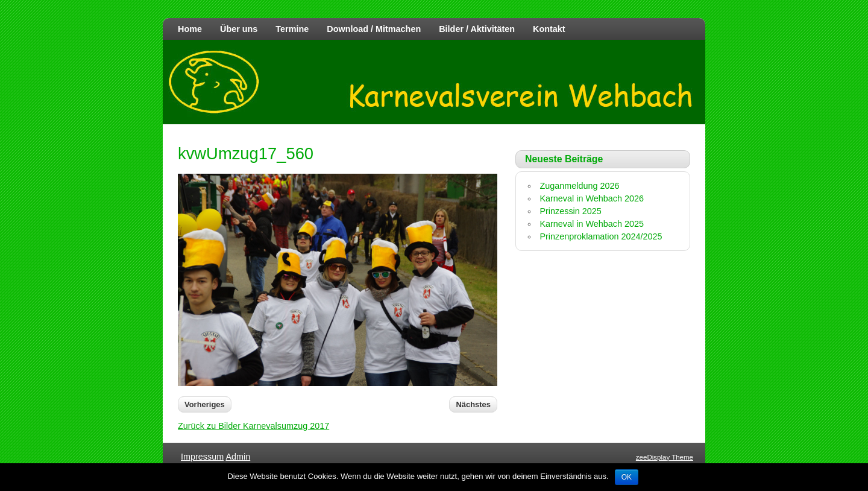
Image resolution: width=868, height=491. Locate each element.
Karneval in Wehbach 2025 (592, 224)
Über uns (239, 29)
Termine (292, 29)
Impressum (202, 457)
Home (190, 29)
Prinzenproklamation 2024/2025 (601, 236)
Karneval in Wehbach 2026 (592, 198)
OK (627, 477)
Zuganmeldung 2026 (579, 186)
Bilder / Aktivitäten (477, 29)
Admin (238, 457)
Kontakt (549, 29)
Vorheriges (205, 404)
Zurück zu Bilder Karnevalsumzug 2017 (253, 426)
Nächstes (473, 404)
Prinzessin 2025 (570, 211)
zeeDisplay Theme (665, 457)
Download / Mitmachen (374, 29)
